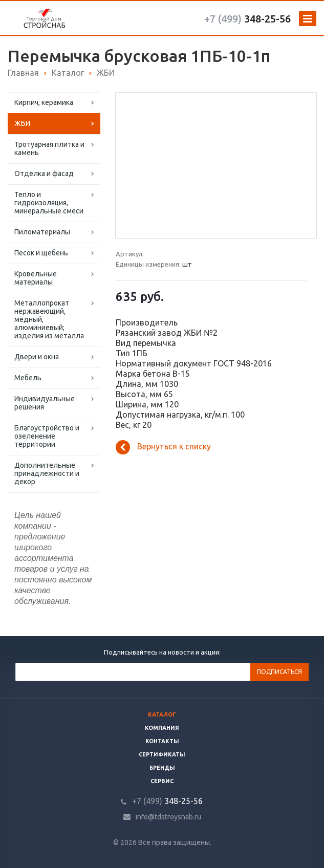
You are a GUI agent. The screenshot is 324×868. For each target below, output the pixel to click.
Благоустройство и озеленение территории (47, 436)
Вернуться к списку (163, 447)
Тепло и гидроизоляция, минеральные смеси (49, 203)
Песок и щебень (41, 253)
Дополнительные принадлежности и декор (47, 473)
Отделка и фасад (44, 173)
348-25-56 (247, 19)
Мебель (28, 378)
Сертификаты (162, 754)
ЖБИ (22, 123)
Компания (162, 728)
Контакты (162, 741)
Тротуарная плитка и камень (49, 148)
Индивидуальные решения (45, 403)
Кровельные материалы (36, 278)
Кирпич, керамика (44, 102)
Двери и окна (37, 357)
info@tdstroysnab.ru (168, 817)
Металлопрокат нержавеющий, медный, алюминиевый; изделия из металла (49, 319)
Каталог (162, 714)
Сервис (162, 781)
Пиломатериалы (42, 232)
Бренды (162, 768)
